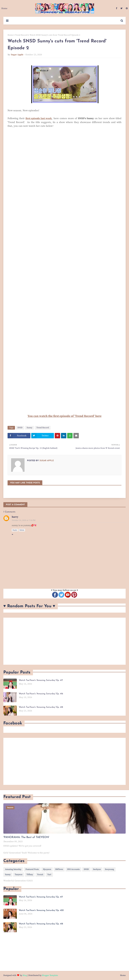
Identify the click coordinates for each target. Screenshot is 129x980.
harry (15, 517)
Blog (25, 975)
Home (10, 35)
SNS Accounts (73, 869)
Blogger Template (50, 975)
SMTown (59, 869)
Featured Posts (32, 869)
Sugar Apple (17, 55)
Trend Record (21, 35)
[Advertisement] (64, 641)
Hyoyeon (47, 869)
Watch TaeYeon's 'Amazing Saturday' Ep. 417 (41, 680)
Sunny (29, 428)
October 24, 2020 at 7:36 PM (24, 520)
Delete (22, 530)
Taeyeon (19, 875)
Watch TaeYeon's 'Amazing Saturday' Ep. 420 (41, 910)
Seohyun (97, 869)
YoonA (40, 875)
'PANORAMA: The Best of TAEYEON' (26, 837)
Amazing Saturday (13, 869)
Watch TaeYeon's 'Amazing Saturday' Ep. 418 (41, 707)
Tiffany (30, 875)
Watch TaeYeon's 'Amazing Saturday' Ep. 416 (41, 694)
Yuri (49, 875)
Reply (15, 530)
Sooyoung (109, 869)
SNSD (20, 428)
